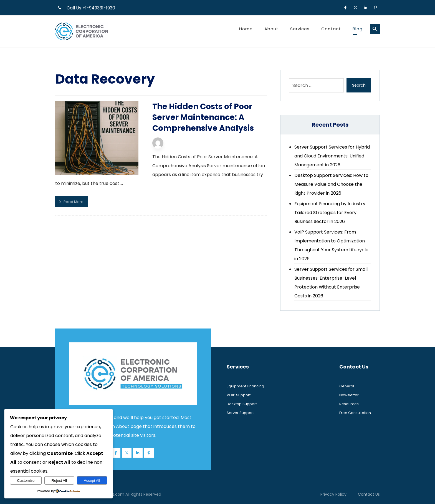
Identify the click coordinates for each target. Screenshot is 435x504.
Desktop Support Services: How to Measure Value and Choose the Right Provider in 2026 (331, 184)
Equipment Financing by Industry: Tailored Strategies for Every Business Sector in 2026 (330, 213)
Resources (349, 404)
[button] (345, 7)
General (347, 386)
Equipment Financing (245, 386)
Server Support (240, 413)
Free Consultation (355, 413)
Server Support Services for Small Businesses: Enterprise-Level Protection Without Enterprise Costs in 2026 (331, 283)
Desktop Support (242, 404)
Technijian (179, 141)
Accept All (92, 481)
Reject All (59, 481)
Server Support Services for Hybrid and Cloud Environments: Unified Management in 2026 (332, 156)
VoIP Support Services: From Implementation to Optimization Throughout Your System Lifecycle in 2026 (331, 245)
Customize (26, 481)
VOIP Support (239, 395)
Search (359, 85)
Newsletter (349, 395)
